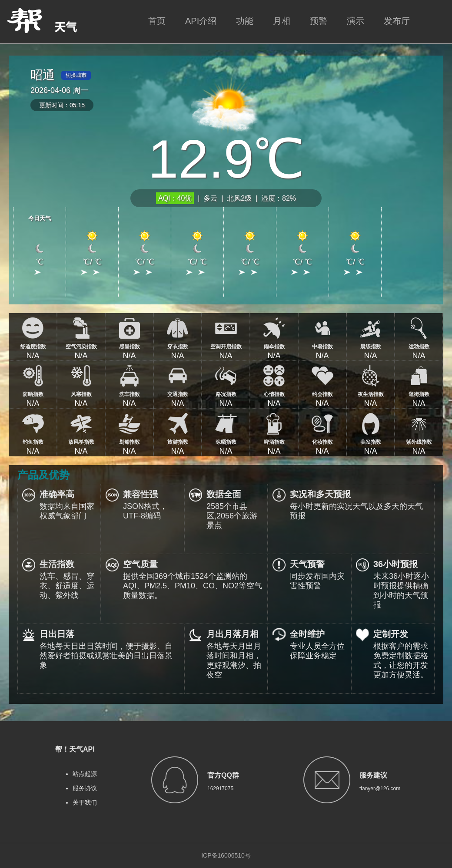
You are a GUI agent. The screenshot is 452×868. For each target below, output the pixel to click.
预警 (319, 21)
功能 (245, 21)
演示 (356, 21)
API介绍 (201, 21)
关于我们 (85, 802)
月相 (282, 21)
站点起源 (85, 774)
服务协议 (85, 788)
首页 (157, 21)
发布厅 (397, 21)
